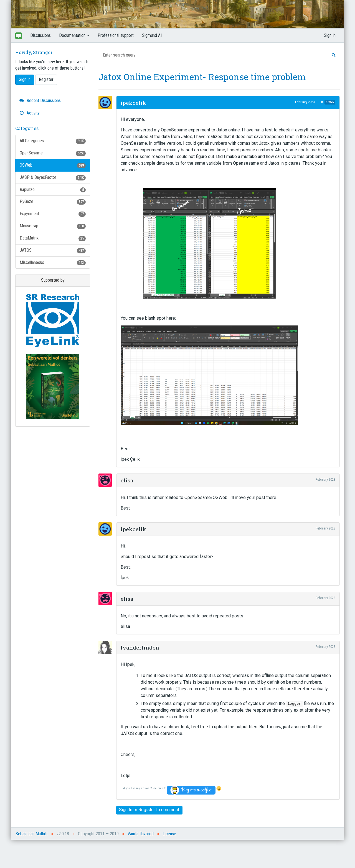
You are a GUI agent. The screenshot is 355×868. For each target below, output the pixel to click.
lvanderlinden (140, 647)
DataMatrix (53, 238)
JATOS (53, 250)
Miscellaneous (53, 263)
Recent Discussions (40, 100)
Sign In (330, 35)
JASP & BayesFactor (53, 178)
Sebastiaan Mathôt (32, 834)
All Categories (53, 141)
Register (46, 79)
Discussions (40, 35)
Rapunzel (53, 190)
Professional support (116, 35)
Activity (30, 113)
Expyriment (53, 214)
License (169, 834)
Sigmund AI (152, 35)
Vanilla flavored (141, 834)
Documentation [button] (74, 35)
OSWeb (53, 165)
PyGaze (53, 202)
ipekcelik (133, 103)
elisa (127, 480)
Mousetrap (53, 226)
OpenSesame (53, 153)
